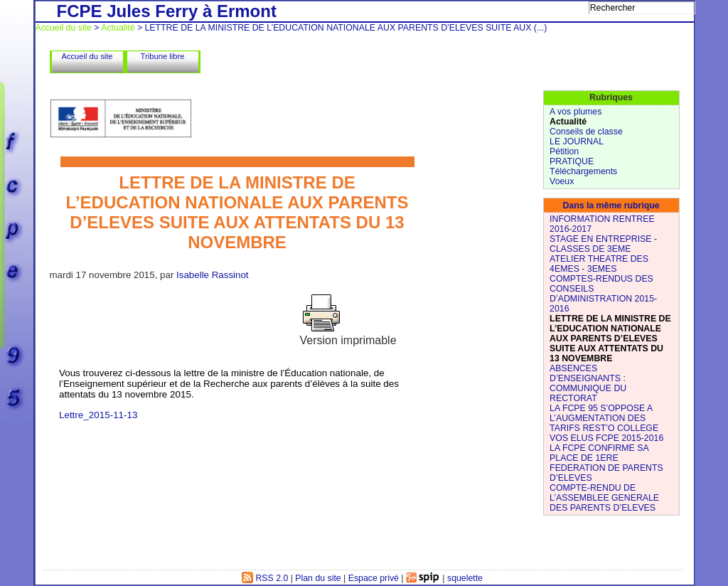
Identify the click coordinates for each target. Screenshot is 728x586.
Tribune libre (163, 56)
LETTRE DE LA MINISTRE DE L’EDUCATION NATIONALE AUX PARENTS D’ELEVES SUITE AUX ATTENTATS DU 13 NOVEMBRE (610, 339)
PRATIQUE (572, 161)
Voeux (562, 181)
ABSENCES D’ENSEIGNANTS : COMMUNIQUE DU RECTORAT (588, 383)
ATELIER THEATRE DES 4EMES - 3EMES (599, 264)
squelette (465, 578)
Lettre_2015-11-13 (98, 415)
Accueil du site (64, 28)
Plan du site (318, 578)
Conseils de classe (586, 132)
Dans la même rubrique (611, 206)
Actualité (118, 28)
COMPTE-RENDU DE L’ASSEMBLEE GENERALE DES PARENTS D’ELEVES (604, 498)
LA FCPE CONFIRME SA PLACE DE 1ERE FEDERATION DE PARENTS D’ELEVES (606, 463)
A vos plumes (576, 112)
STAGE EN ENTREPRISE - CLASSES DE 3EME (603, 244)
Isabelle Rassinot (213, 275)
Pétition (564, 151)
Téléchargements (583, 171)
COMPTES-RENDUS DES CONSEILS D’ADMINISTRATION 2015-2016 (603, 294)
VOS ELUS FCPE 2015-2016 (606, 438)
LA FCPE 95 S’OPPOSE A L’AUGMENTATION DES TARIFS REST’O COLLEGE (604, 418)
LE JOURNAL (577, 142)
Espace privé (374, 578)
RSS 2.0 (265, 578)
